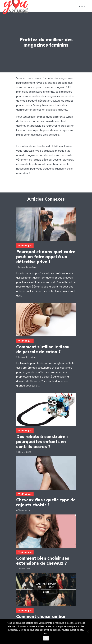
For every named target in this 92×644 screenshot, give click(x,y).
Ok (46, 638)
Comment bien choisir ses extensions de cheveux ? (43, 561)
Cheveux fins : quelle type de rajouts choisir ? (46, 502)
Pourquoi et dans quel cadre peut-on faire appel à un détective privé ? (46, 257)
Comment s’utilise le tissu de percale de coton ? (43, 349)
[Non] (88, 631)
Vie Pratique (25, 246)
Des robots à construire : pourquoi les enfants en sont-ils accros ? (42, 442)
